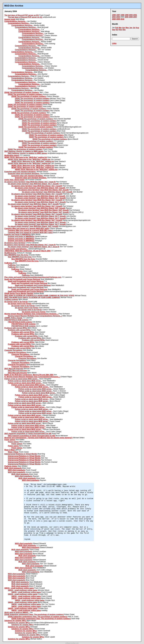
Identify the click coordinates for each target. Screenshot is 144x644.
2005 (127, 17)
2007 (135, 17)
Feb (117, 28)
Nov (121, 30)
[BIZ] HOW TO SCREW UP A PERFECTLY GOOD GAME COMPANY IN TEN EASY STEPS (39, 296)
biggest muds (10, 19)
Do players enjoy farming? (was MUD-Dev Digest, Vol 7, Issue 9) (30, 182)
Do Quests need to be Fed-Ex (16, 302)
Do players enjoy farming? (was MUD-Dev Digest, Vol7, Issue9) (40, 188)
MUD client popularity (13, 468)
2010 (122, 19)
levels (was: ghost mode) (14, 180)
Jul (134, 28)
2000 (131, 15)
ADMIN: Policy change (13, 318)
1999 (127, 15)
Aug (137, 28)
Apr (124, 28)
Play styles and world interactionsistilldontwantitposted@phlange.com (33, 277)
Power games (10, 440)
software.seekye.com (72, 643)
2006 (131, 17)
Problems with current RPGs (16, 328)
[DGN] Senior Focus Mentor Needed (19, 293)
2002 (114, 17)
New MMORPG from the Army (16, 255)
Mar (120, 28)
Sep (114, 30)
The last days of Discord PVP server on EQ (22, 15)
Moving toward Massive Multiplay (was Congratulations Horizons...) (31, 314)
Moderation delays (12, 155)
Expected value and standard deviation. (20, 172)
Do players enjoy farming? (15, 243)
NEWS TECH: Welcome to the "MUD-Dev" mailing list (26, 157)
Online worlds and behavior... (16, 249)
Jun (131, 28)
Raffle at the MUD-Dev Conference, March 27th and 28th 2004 (29, 375)
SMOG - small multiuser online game (19, 588)
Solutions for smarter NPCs (15, 621)
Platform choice (11, 466)
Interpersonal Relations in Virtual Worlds (21, 454)
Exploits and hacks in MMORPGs (18, 235)
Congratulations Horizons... (15, 21)
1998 (122, 15)
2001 (135, 15)
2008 (114, 19)
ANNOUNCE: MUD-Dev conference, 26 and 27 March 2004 (27, 251)
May (127, 28)
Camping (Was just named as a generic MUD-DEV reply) (27, 228)
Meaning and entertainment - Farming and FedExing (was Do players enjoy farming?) (38, 438)
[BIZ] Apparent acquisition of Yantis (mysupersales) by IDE (28, 434)
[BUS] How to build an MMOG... (17, 613)
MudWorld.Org (10, 253)
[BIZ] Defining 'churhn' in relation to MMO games (24, 151)
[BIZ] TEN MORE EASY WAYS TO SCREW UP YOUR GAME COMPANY (32, 298)
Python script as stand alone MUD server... (21, 379)
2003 (118, 17)
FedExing (8, 263)
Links (114, 43)
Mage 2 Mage (10, 450)
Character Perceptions (13, 350)
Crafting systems (11, 299)
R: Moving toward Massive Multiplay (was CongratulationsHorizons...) (32, 377)
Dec (124, 30)
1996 (114, 15)
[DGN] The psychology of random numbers (22, 92)
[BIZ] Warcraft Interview (14, 369)
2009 (118, 19)
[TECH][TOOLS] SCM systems (16, 320)
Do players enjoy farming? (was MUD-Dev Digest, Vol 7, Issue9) (33, 184)
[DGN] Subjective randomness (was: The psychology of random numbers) (34, 615)
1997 (118, 15)
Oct (117, 30)
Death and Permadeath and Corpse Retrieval (22, 279)
